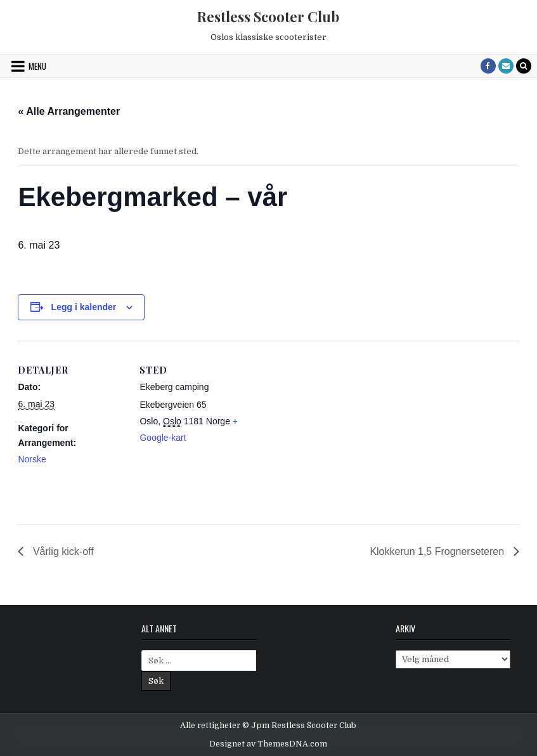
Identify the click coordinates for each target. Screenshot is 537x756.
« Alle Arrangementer (69, 111)
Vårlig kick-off (61, 551)
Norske (32, 459)
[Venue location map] (328, 428)
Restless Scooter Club (268, 16)
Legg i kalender (84, 307)
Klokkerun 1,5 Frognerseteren (438, 551)
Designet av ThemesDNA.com (268, 744)
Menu (37, 66)
